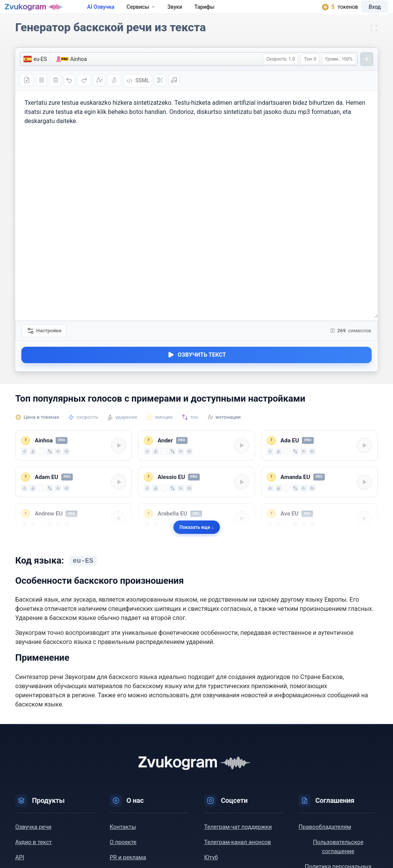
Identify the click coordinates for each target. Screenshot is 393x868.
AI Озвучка (120, 12)
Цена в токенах (41, 429)
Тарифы (224, 12)
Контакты (123, 839)
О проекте (123, 854)
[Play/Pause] (118, 458)
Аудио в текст (34, 854)
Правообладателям (325, 839)
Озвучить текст (196, 368)
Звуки (194, 12)
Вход (364, 12)
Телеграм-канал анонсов (238, 854)
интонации (228, 429)
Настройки (44, 341)
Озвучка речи (33, 839)
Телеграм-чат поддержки (238, 839)
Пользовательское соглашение (338, 859)
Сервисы (160, 12)
